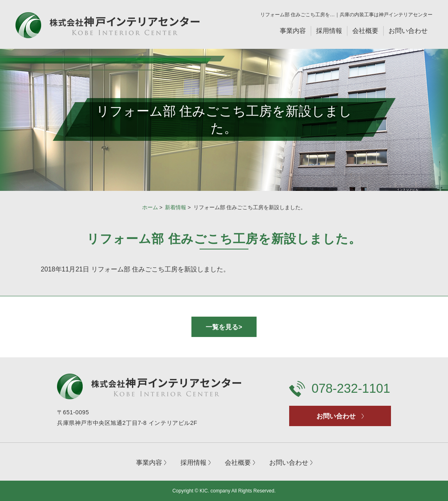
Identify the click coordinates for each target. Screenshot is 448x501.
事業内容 (293, 31)
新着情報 (176, 207)
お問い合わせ (408, 31)
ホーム (150, 207)
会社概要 (365, 31)
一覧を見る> (224, 327)
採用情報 (329, 31)
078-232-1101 (351, 388)
